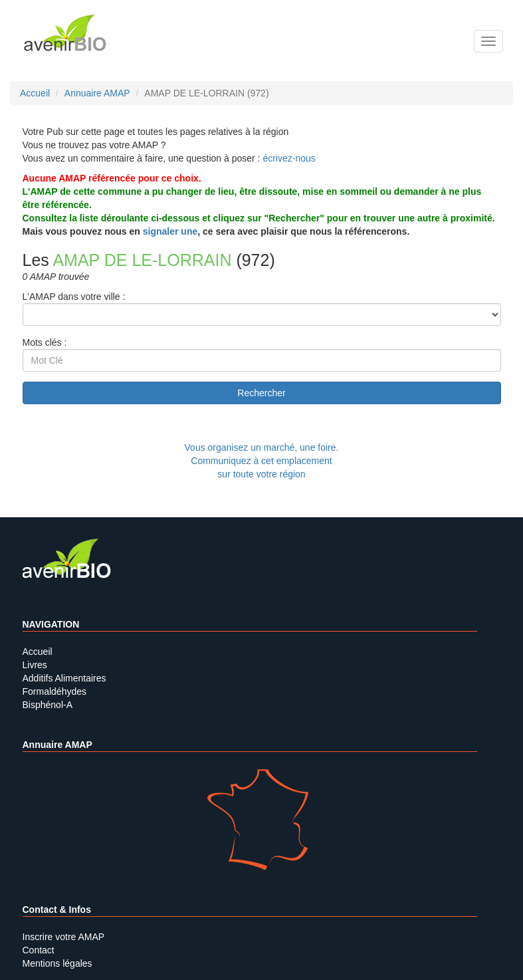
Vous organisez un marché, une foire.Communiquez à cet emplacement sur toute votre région (262, 461)
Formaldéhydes (55, 691)
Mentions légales (57, 963)
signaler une (170, 231)
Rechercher (261, 393)
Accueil (38, 652)
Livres (35, 665)
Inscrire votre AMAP (64, 937)
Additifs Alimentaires (64, 678)
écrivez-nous (289, 158)
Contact (39, 950)
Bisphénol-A (48, 705)
